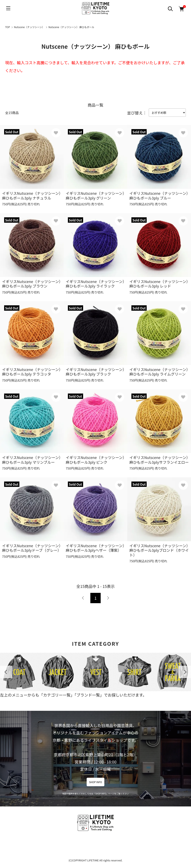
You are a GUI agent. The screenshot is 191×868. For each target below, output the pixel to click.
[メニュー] (8, 8)
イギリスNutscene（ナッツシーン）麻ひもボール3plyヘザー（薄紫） (95, 548)
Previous (6, 672)
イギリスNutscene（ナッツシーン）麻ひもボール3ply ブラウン (31, 284)
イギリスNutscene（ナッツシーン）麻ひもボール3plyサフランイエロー (159, 460)
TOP (8, 27)
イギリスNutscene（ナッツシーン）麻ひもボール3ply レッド (159, 284)
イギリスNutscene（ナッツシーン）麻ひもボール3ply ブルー (159, 196)
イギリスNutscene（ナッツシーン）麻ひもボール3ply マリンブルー (31, 460)
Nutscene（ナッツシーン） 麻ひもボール (71, 27)
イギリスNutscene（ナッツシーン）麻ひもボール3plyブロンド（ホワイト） (159, 550)
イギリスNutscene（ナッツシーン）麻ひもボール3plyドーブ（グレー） (32, 548)
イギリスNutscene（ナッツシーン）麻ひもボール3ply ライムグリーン (159, 372)
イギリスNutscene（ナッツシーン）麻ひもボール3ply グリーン (95, 196)
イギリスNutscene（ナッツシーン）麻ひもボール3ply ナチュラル (31, 196)
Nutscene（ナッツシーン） (29, 27)
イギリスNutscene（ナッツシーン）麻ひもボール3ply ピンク (95, 460)
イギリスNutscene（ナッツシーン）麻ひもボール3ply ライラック (95, 284)
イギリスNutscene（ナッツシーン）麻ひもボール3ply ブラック (95, 372)
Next (185, 672)
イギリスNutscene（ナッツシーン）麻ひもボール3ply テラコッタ (31, 372)
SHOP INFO (96, 782)
